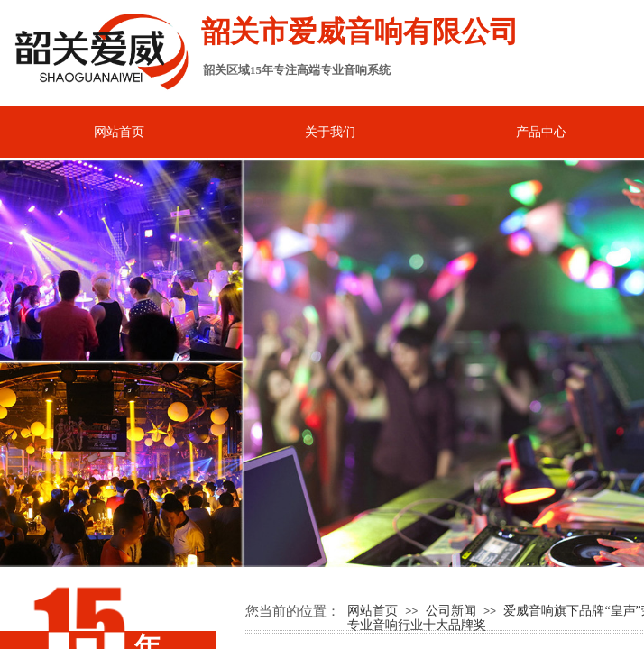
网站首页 (373, 611)
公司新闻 (451, 611)
